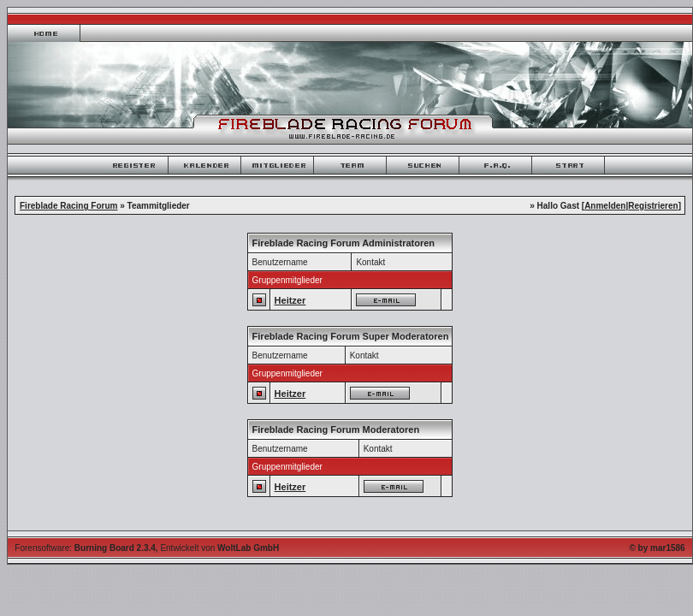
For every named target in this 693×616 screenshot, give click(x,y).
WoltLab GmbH (248, 548)
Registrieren (653, 206)
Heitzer (290, 300)
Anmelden (605, 206)
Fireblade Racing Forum (68, 206)
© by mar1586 (657, 548)
